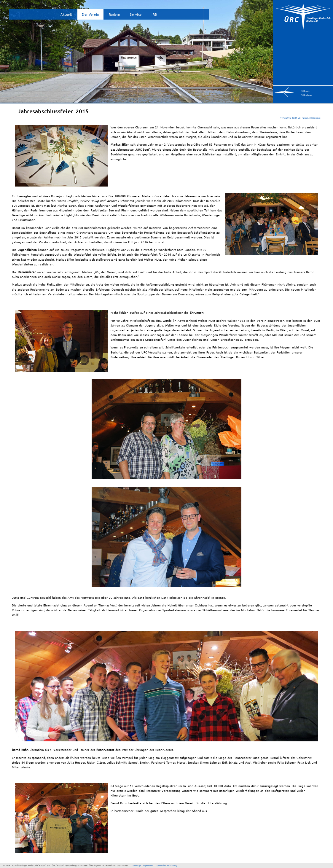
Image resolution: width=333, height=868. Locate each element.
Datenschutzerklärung (166, 865)
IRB (154, 14)
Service (136, 14)
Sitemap (137, 865)
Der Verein (90, 14)
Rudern (114, 14)
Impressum (148, 865)
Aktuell (66, 14)
